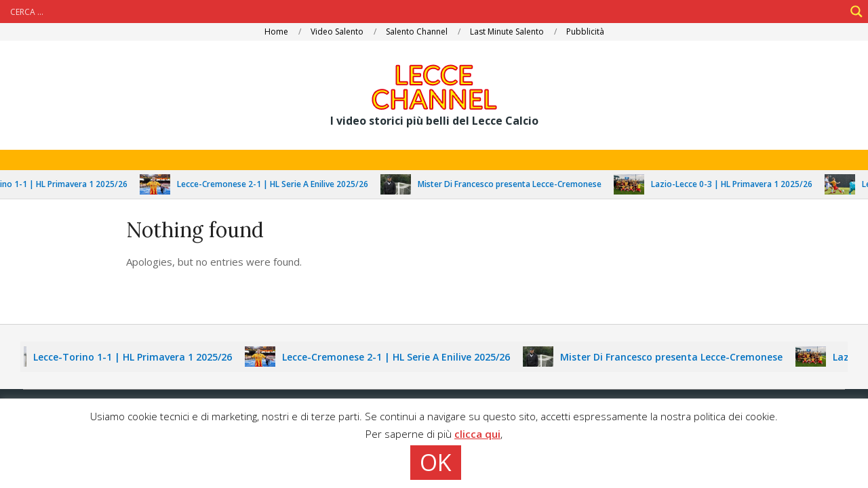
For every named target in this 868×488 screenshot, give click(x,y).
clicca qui (477, 434)
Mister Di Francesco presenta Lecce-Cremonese (516, 184)
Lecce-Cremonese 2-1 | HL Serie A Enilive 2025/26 (279, 184)
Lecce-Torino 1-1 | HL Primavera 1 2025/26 (139, 357)
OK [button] (436, 462)
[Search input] (426, 12)
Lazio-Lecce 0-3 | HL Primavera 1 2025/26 (738, 184)
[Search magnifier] (856, 12)
